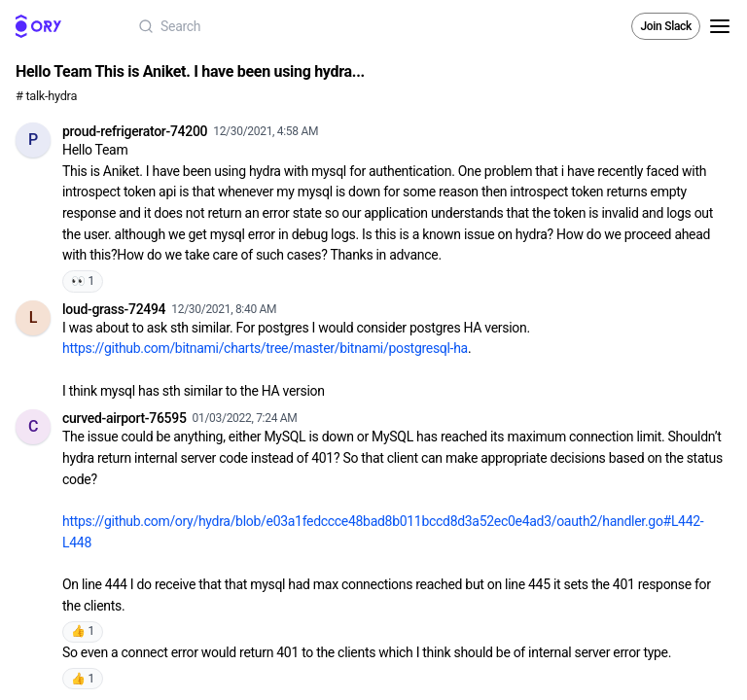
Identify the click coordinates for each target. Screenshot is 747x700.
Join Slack (666, 26)
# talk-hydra (46, 96)
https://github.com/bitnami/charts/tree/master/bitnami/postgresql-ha (265, 348)
